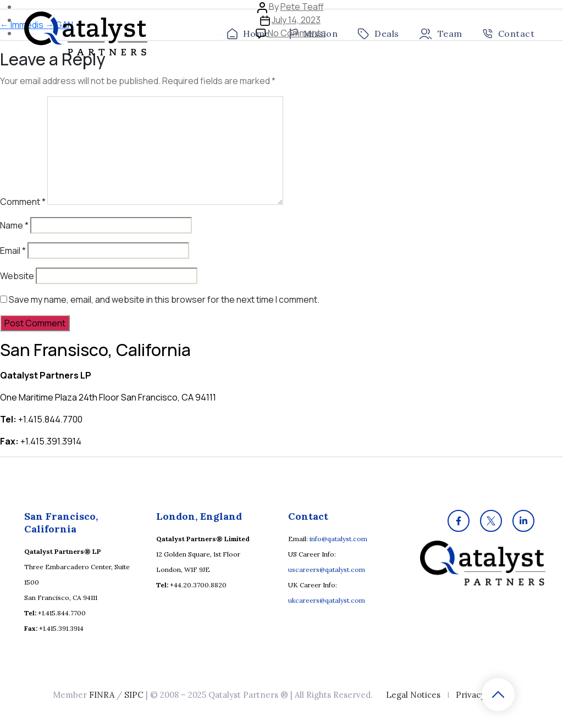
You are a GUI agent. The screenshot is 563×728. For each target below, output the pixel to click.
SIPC (134, 695)
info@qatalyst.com (338, 539)
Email (13, 251)
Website (17, 276)
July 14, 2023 (296, 20)
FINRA (102, 695)
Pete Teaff (302, 7)
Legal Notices (413, 695)
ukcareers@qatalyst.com (327, 600)
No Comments (297, 33)
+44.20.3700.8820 (198, 585)
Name (14, 225)
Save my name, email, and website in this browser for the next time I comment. (164, 299)
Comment (23, 202)
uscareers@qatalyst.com (327, 569)
